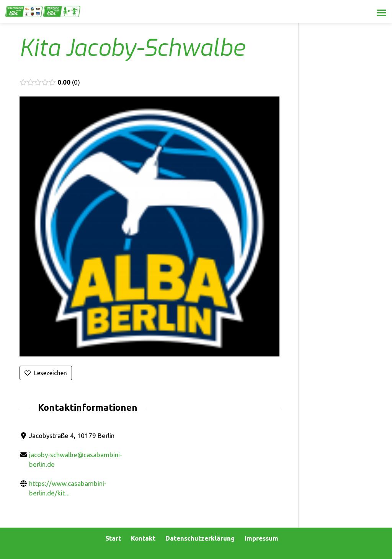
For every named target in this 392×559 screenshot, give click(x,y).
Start (113, 538)
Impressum (261, 538)
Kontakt (143, 538)
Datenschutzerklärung (200, 538)
